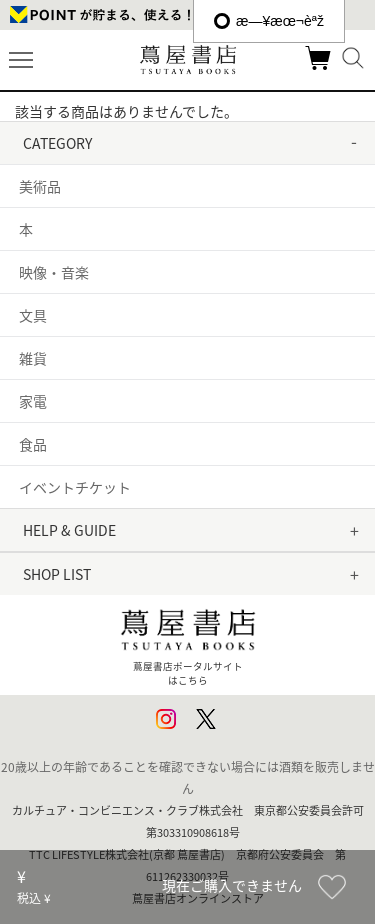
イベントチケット (75, 487)
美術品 (40, 186)
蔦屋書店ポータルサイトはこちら (188, 643)
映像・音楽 (54, 272)
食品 (33, 444)
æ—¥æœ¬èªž (269, 21)
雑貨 (33, 358)
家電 (33, 401)
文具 (33, 315)
